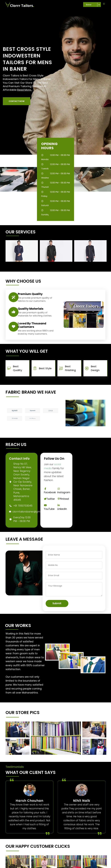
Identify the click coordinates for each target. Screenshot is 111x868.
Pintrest (63, 499)
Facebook (50, 491)
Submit (57, 603)
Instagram (64, 491)
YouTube (49, 507)
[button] (17, 101)
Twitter (49, 499)
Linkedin (62, 507)
